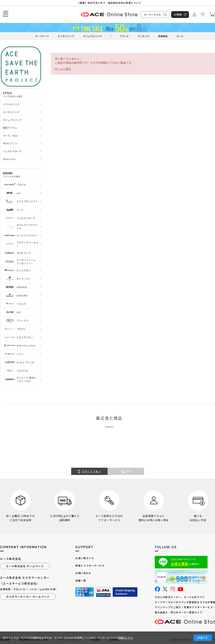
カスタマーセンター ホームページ (28, 597)
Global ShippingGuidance (125, 592)
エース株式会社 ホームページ (25, 566)
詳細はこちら (125, 638)
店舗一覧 (81, 580)
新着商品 (163, 36)
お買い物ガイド (85, 558)
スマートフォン (89, 472)
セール (180, 36)
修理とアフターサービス (90, 566)
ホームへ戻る (63, 69)
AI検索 (178, 14)
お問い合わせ (83, 573)
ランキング (144, 36)
